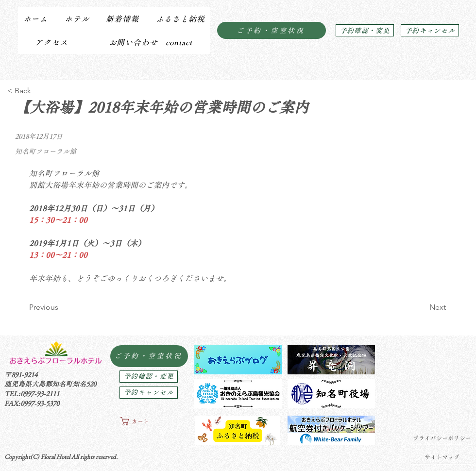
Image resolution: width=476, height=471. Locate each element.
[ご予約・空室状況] (272, 30)
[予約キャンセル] (430, 30)
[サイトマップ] (442, 457)
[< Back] (39, 91)
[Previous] (61, 307)
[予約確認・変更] (365, 30)
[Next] (422, 307)
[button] (76, 19)
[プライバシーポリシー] (442, 438)
